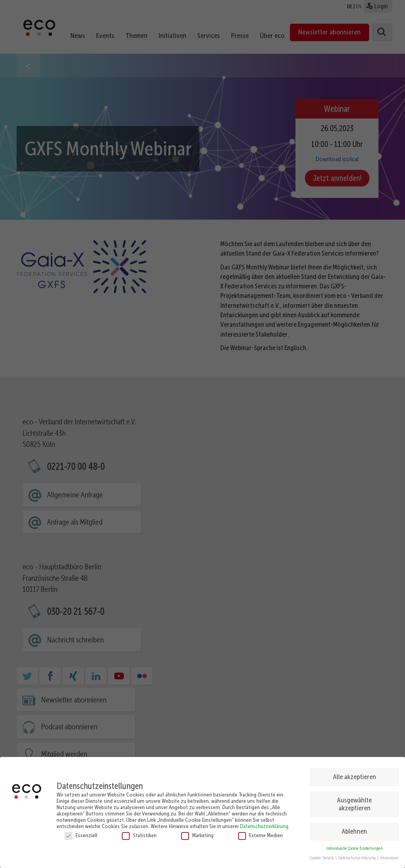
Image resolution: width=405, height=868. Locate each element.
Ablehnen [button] (354, 831)
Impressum (389, 858)
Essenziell (81, 835)
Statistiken (139, 835)
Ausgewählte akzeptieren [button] (354, 804)
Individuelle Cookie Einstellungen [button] (355, 848)
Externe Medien (260, 835)
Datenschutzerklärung (264, 826)
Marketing (197, 835)
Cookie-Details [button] (322, 858)
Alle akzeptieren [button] (355, 777)
